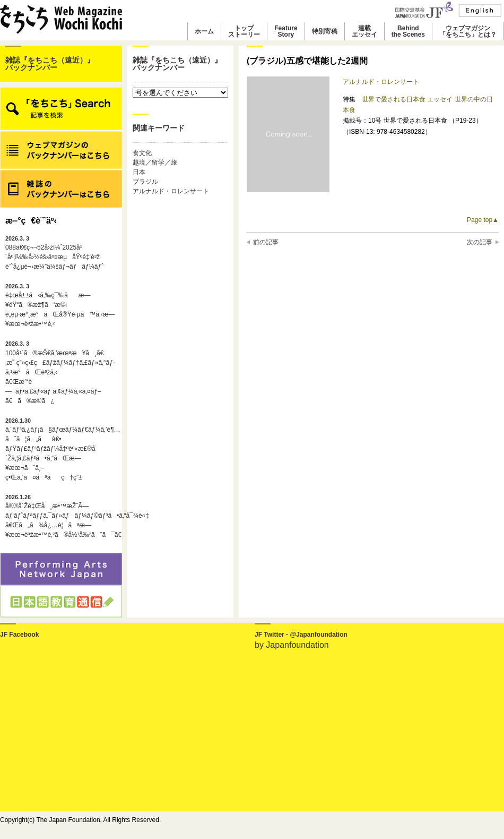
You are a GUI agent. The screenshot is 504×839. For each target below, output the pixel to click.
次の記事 (480, 242)
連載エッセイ (364, 31)
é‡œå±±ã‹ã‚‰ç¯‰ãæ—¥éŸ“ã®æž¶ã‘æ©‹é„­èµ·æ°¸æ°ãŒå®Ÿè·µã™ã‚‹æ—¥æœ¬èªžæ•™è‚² (60, 305)
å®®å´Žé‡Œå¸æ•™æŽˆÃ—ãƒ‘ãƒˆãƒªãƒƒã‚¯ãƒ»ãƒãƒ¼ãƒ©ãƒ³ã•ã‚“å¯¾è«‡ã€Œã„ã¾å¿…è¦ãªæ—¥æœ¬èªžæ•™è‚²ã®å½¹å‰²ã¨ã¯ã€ (61, 516)
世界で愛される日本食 (394, 99)
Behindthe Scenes (408, 31)
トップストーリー (244, 31)
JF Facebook (19, 635)
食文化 (142, 153)
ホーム (204, 31)
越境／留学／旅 (155, 162)
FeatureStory (286, 31)
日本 (139, 172)
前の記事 (266, 242)
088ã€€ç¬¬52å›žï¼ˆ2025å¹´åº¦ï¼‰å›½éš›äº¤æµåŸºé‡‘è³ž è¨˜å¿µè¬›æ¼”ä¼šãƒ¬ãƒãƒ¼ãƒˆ (54, 253)
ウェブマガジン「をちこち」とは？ (468, 31)
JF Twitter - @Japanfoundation (301, 635)
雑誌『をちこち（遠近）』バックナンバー (50, 64)
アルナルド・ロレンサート (171, 191)
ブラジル (145, 182)
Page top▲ (483, 220)
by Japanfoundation (292, 645)
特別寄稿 (325, 31)
